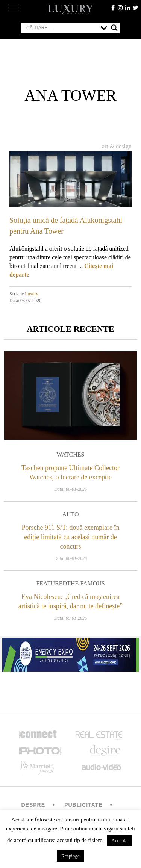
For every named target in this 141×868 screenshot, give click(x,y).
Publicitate (83, 805)
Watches (71, 454)
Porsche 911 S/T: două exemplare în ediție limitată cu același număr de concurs (71, 537)
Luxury (31, 294)
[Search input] (61, 28)
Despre (33, 805)
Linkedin (128, 8)
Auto (70, 514)
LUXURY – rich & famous (71, 9)
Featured (52, 583)
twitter (135, 8)
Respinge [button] (70, 856)
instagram (120, 8)
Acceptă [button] (119, 840)
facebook (113, 8)
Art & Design (117, 146)
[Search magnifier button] (114, 28)
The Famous (86, 583)
